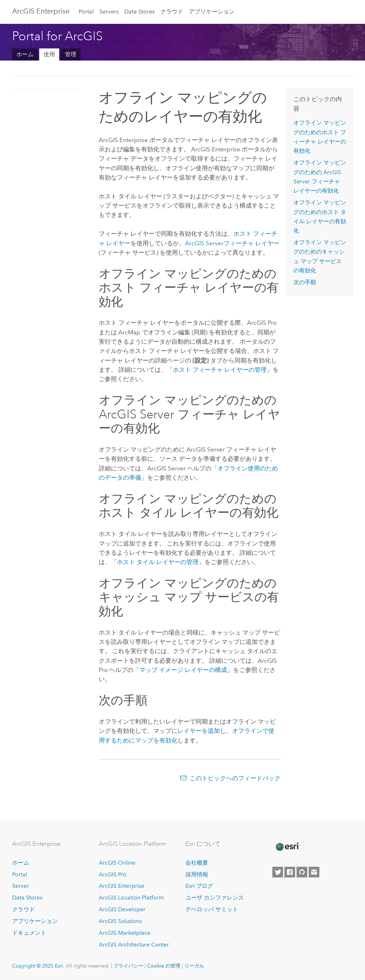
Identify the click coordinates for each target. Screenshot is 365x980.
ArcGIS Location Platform (131, 898)
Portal (86, 12)
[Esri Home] (287, 847)
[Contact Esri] (314, 872)
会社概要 (197, 863)
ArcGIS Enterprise (41, 11)
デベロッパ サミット (212, 909)
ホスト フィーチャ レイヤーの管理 (220, 370)
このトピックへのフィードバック (235, 778)
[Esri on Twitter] (278, 872)
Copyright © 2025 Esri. (38, 966)
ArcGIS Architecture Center (134, 945)
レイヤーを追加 (199, 731)
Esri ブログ (199, 886)
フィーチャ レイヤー (232, 243)
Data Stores (140, 12)
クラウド (172, 12)
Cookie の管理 (164, 966)
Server (20, 886)
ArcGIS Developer (122, 909)
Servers (109, 12)
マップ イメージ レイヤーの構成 (183, 670)
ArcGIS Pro (113, 874)
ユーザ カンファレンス (215, 898)
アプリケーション (212, 12)
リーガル (194, 966)
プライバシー (128, 966)
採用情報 (197, 874)
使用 (49, 54)
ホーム (25, 54)
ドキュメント (29, 933)
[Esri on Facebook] (290, 872)
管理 (71, 54)
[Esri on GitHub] (302, 872)
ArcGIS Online (117, 863)
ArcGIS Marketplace (125, 933)
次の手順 (305, 282)
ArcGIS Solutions (120, 921)
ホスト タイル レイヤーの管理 (158, 562)
